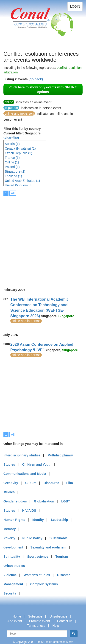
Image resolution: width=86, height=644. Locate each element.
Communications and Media (25, 474)
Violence (10, 575)
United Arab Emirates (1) (22, 181)
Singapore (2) (15, 171)
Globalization (44, 501)
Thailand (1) (13, 176)
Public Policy (32, 538)
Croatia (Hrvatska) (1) (20, 148)
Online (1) (12, 162)
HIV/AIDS (29, 511)
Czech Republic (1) (18, 153)
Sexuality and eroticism (48, 547)
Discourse (51, 483)
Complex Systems (44, 584)
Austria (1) (12, 144)
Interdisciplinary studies (22, 455)
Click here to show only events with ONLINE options (43, 90)
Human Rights (14, 520)
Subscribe (35, 616)
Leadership (60, 520)
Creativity (11, 483)
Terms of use (36, 626)
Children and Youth (37, 464)
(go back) (36, 79)
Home (17, 616)
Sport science (38, 557)
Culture (31, 483)
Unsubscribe (58, 616)
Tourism (62, 557)
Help (56, 626)
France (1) (12, 158)
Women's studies (37, 575)
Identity (38, 520)
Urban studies (14, 566)
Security (10, 593)
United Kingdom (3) (19, 185)
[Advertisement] (43, 239)
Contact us (65, 621)
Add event (15, 621)
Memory (10, 529)
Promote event (40, 621)
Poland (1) (12, 167)
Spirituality (12, 557)
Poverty (9, 538)
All (13, 193)
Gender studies (15, 501)
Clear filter (11, 138)
